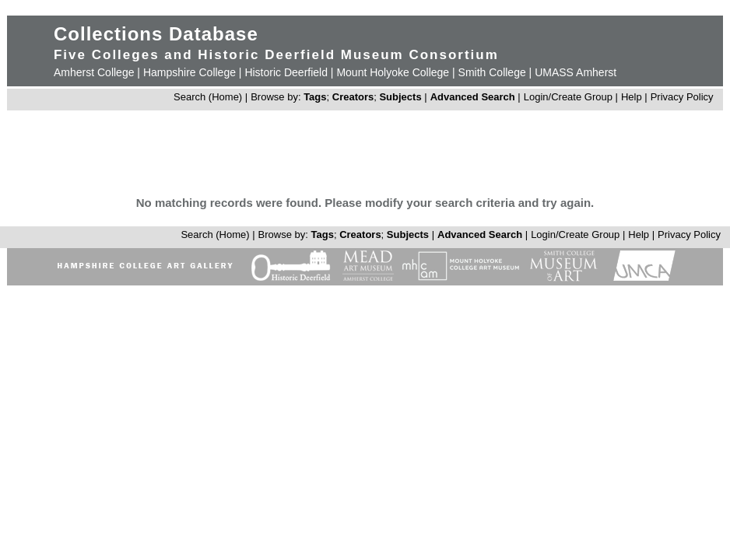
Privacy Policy (682, 97)
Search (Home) (208, 97)
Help (632, 97)
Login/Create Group (570, 97)
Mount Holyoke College (393, 72)
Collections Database (156, 34)
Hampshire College (190, 72)
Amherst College (94, 72)
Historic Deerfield (286, 72)
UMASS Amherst (576, 72)
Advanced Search (473, 97)
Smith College (492, 72)
